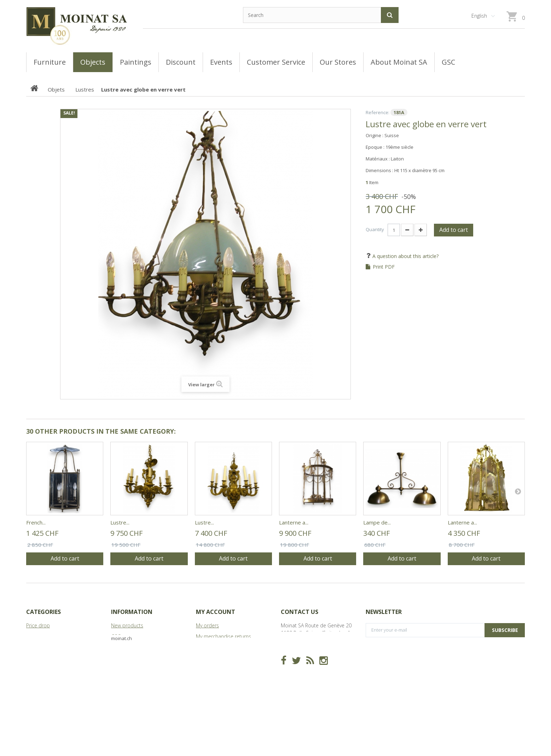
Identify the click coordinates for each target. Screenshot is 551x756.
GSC (116, 636)
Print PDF (384, 267)
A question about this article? (405, 256)
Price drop (38, 625)
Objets (34, 658)
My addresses (212, 658)
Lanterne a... (294, 522)
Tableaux (36, 636)
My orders (207, 625)
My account (216, 612)
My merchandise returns (224, 636)
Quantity (375, 229)
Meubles (36, 647)
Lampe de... (377, 522)
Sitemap (121, 669)
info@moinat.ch (299, 655)
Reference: (378, 112)
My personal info (215, 669)
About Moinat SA (130, 658)
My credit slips (212, 647)
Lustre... (120, 522)
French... (36, 522)
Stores (118, 647)
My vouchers (210, 680)
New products (127, 625)
